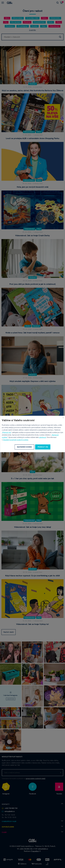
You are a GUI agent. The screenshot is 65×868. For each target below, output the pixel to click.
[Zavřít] (63, 418)
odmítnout (42, 437)
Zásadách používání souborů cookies (16, 440)
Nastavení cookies (24, 447)
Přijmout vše (7, 432)
